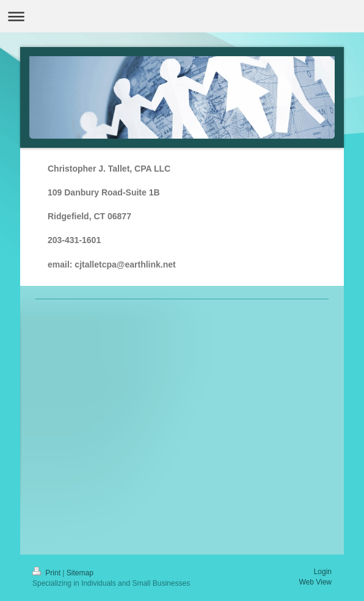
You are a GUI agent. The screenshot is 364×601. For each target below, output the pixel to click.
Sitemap (80, 573)
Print (47, 573)
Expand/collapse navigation (182, 16)
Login (323, 572)
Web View (315, 582)
